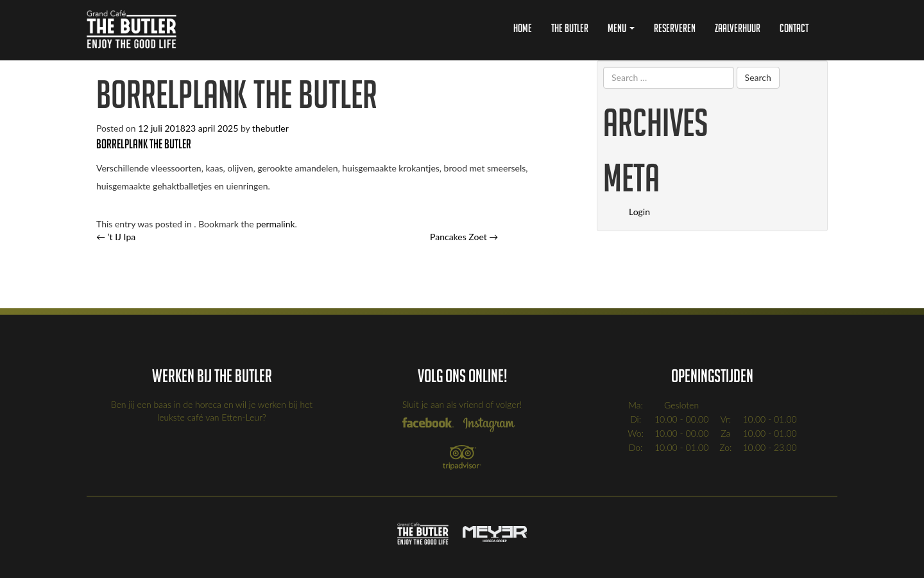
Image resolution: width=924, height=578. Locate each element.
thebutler (270, 128)
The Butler (570, 28)
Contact (794, 28)
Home (523, 28)
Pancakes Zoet (464, 237)
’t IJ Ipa (116, 237)
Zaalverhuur (738, 28)
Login (639, 212)
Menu (621, 28)
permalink (275, 224)
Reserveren (675, 28)
